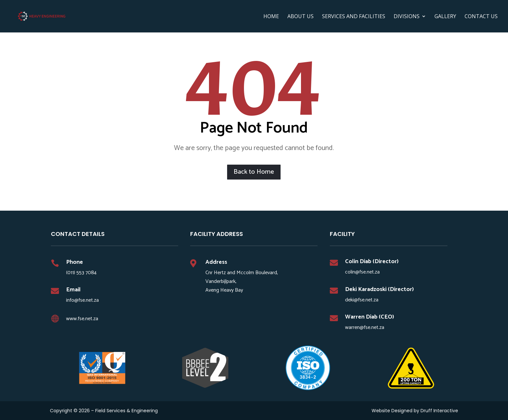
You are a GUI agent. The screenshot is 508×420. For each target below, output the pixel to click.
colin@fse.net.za (362, 272)
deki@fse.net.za (362, 300)
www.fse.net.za (82, 319)
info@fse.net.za (82, 300)
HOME (271, 17)
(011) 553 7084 (81, 273)
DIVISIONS (407, 17)
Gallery (445, 17)
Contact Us (481, 17)
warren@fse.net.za (365, 327)
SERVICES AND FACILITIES (354, 17)
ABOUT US (300, 17)
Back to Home (254, 172)
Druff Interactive (439, 411)
